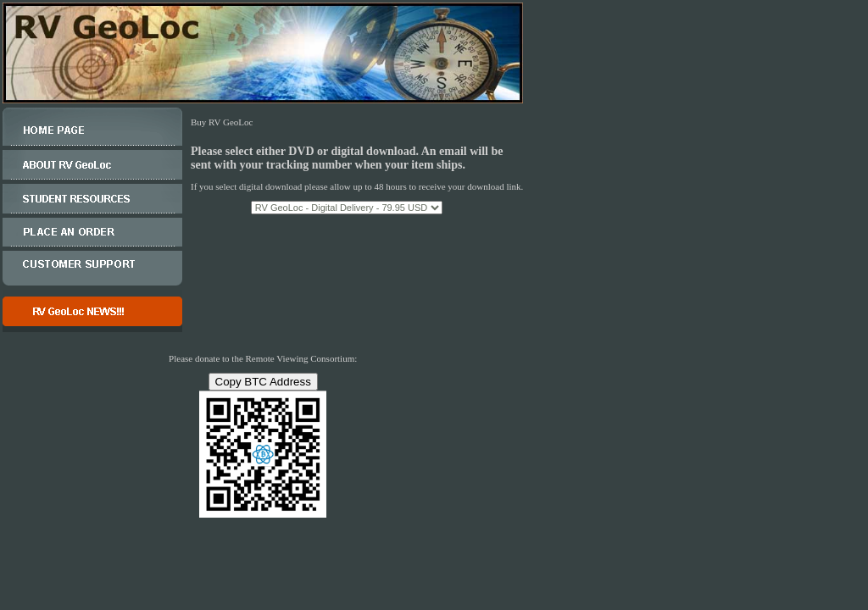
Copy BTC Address (263, 382)
